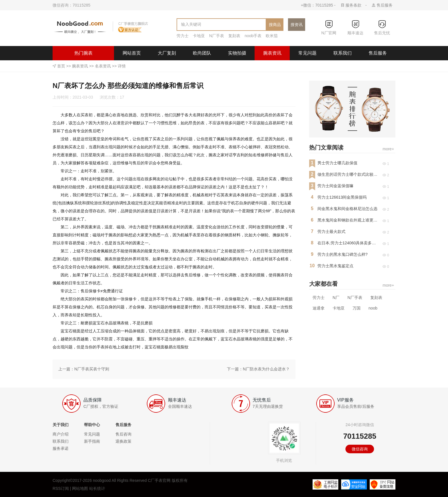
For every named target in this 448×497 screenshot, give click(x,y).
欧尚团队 (202, 53)
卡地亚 (199, 36)
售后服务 (385, 5)
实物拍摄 (237, 53)
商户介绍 (61, 434)
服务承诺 (61, 448)
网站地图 (80, 488)
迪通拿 (319, 308)
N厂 (336, 298)
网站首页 (132, 53)
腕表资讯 (272, 53)
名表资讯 (103, 66)
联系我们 (343, 53)
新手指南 (92, 441)
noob (373, 308)
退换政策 (123, 441)
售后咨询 (123, 434)
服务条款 (353, 5)
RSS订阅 (61, 488)
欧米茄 (272, 36)
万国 (357, 308)
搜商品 (275, 25)
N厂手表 (217, 36)
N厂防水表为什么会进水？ (266, 369)
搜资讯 (297, 25)
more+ (388, 149)
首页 (61, 66)
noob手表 (253, 36)
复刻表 (234, 36)
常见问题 (307, 53)
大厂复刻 (167, 53)
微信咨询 (360, 449)
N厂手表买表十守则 (92, 369)
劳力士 (183, 36)
